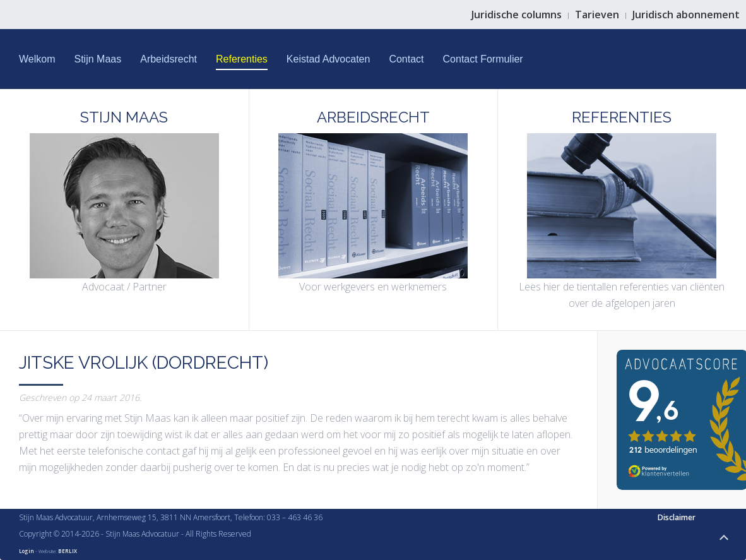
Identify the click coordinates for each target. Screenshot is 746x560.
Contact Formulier (483, 59)
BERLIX (68, 551)
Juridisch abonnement (686, 15)
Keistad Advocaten (329, 59)
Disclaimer (677, 517)
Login (27, 551)
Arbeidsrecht (169, 59)
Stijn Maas (98, 59)
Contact (406, 59)
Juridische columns (517, 15)
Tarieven (597, 15)
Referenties (242, 59)
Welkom (37, 59)
